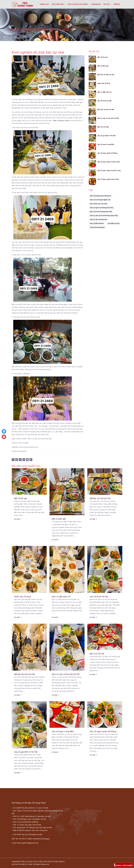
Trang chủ (44, 4)
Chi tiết (18, 519)
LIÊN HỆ (117, 4)
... (23, 515)
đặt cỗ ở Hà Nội (103, 127)
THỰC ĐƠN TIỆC (58, 4)
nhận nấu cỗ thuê (104, 83)
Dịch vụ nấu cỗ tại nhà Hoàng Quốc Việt (104, 216)
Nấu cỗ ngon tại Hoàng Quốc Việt (102, 208)
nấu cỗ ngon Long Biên (106, 144)
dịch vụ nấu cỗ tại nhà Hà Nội (108, 118)
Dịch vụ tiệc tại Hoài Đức (99, 219)
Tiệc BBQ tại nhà (113, 223)
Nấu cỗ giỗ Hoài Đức (97, 223)
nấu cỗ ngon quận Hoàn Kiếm (108, 179)
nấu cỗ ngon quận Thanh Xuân (109, 162)
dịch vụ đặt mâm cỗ (105, 92)
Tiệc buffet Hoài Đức (97, 227)
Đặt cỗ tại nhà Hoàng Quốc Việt (101, 212)
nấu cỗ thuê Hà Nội (105, 101)
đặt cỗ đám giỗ (103, 66)
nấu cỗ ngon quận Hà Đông (108, 153)
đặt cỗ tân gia (103, 57)
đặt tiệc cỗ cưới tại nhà (106, 75)
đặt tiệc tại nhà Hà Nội (106, 109)
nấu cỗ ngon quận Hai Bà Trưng (109, 171)
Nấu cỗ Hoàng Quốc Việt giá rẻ (101, 196)
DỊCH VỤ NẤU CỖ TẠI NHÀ (78, 4)
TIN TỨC (107, 4)
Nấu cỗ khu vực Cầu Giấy (99, 204)
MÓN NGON (96, 4)
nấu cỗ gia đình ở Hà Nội (106, 136)
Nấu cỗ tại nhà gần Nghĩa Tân (100, 200)
